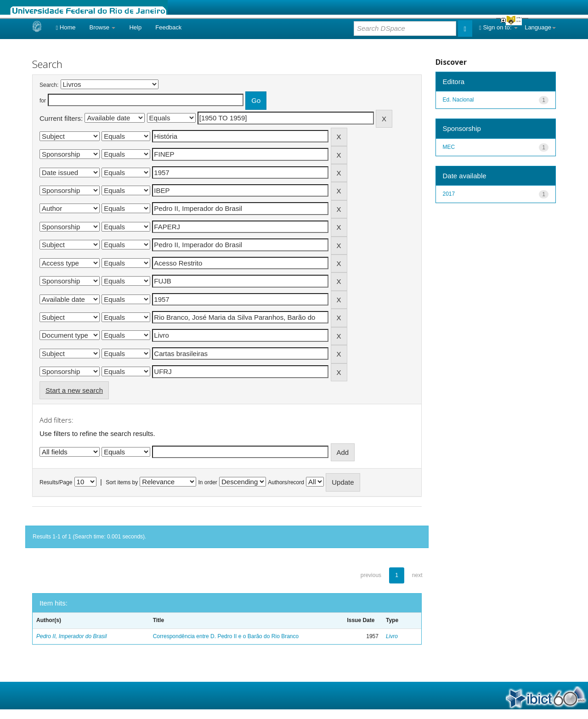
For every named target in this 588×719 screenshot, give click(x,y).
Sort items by (122, 482)
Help (135, 27)
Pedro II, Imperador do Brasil (71, 636)
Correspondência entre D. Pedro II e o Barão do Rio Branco (226, 636)
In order (208, 482)
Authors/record (286, 482)
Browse (103, 27)
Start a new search (74, 390)
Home (65, 27)
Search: (49, 85)
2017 (449, 194)
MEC (449, 147)
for (43, 101)
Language (540, 27)
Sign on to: (498, 27)
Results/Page (56, 482)
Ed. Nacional (458, 100)
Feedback (168, 27)
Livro (392, 636)
